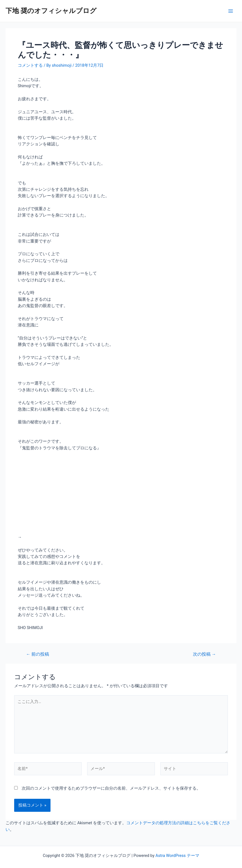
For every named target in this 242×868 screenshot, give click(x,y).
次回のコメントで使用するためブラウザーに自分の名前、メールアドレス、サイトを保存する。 (111, 788)
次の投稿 (204, 655)
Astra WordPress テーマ (177, 856)
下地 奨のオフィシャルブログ (51, 11)
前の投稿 (38, 655)
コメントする (30, 65)
